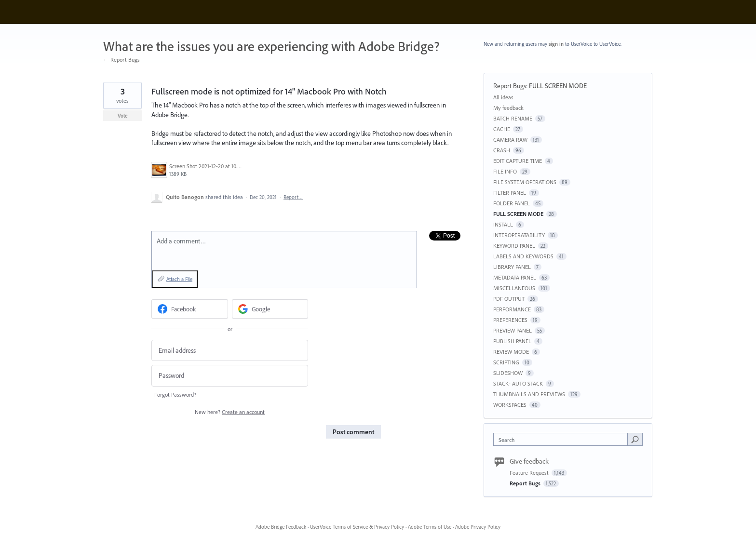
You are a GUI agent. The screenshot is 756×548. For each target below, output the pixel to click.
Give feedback (529, 461)
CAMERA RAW (510, 140)
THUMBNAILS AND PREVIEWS (529, 394)
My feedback (508, 108)
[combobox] (563, 439)
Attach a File (179, 279)
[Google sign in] (270, 309)
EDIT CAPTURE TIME (518, 161)
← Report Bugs (121, 60)
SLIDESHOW (508, 373)
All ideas (503, 97)
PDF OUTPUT (509, 299)
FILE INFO (505, 171)
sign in (556, 44)
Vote (123, 116)
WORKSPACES (510, 405)
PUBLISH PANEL (512, 341)
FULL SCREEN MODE (558, 86)
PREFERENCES (510, 320)
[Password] (230, 376)
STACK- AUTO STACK (518, 383)
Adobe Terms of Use (430, 527)
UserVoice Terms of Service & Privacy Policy (357, 527)
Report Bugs (510, 86)
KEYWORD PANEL (514, 246)
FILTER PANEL (510, 193)
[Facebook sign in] (190, 309)
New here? (230, 412)
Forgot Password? (175, 394)
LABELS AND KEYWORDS (523, 256)
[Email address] (230, 351)
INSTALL (503, 224)
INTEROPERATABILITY (519, 235)
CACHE (502, 129)
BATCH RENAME (513, 118)
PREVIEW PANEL (513, 330)
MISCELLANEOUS (514, 288)
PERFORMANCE (512, 309)
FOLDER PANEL (512, 203)
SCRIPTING (506, 362)
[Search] (635, 439)
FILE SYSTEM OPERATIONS (525, 182)
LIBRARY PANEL (512, 267)
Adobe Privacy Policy (478, 527)
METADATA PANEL (515, 277)
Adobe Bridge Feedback (281, 527)
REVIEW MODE (511, 352)
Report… (293, 197)
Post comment (353, 432)
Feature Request (530, 473)
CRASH (502, 150)
